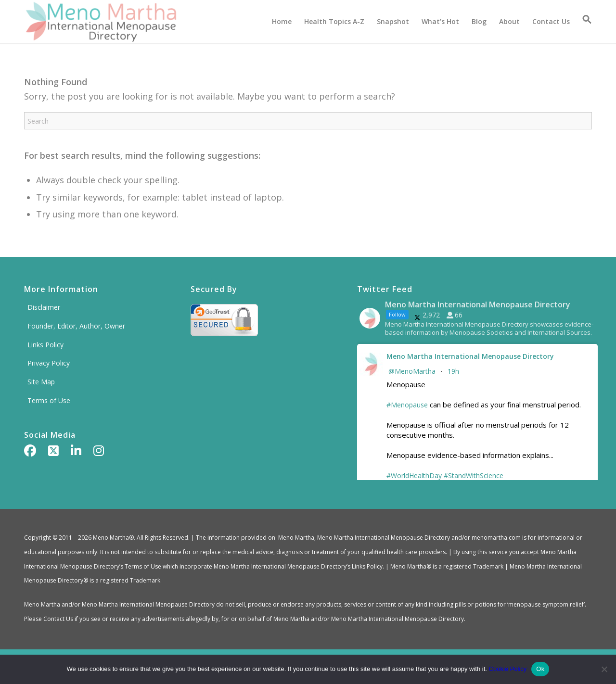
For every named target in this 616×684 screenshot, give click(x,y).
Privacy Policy (49, 363)
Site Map (41, 382)
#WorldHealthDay (414, 475)
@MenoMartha (412, 371)
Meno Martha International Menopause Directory (470, 356)
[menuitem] (282, 22)
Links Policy (45, 345)
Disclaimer (44, 307)
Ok (540, 669)
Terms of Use (49, 400)
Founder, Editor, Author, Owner (76, 326)
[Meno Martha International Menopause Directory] (101, 22)
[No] (604, 669)
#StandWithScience (474, 475)
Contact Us (58, 619)
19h (454, 371)
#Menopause (407, 405)
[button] (584, 22)
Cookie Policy (508, 669)
